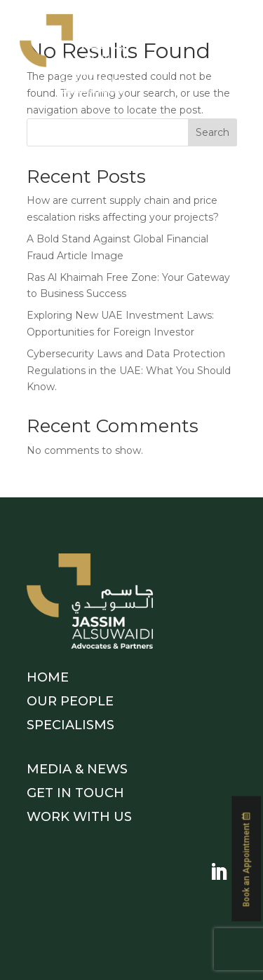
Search (213, 132)
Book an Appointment (246, 853)
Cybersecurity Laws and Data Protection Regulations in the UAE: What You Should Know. (129, 371)
